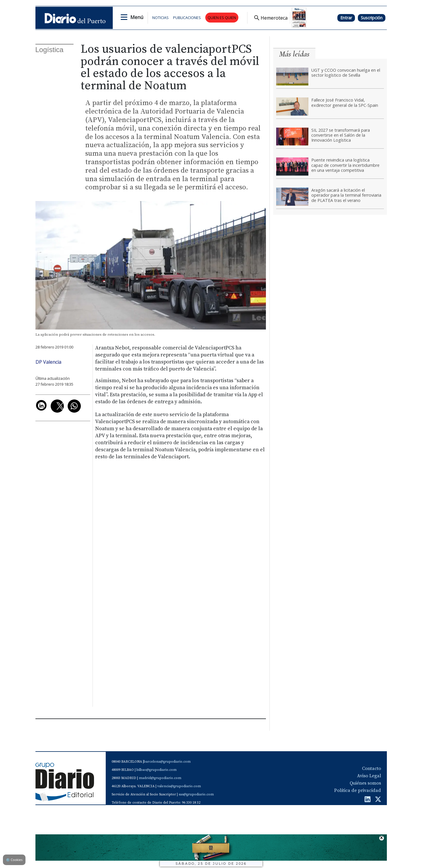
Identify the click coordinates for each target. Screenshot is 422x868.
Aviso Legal (369, 776)
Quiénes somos (365, 783)
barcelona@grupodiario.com (167, 762)
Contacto (371, 768)
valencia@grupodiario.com (179, 786)
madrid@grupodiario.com (160, 778)
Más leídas (294, 54)
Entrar (346, 18)
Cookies (14, 860)
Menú (137, 17)
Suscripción (372, 18)
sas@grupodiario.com (196, 794)
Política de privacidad (358, 790)
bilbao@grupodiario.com (157, 770)
